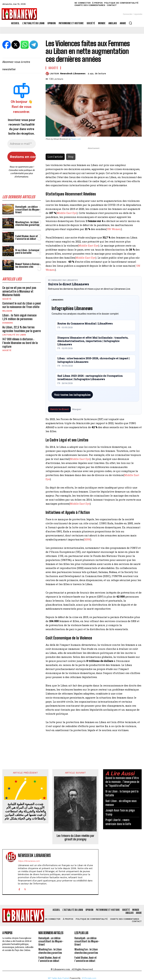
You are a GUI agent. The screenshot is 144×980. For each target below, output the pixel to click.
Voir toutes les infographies (72, 395)
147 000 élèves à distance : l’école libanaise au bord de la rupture (20, 343)
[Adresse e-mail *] (22, 144)
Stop (71, 157)
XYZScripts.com (89, 978)
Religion (7, 311)
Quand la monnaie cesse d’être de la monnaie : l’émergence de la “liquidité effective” (122, 782)
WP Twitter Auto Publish (59, 978)
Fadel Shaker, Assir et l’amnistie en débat (27, 238)
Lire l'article (55, 157)
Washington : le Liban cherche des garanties (27, 224)
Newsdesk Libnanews (73, 74)
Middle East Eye (67, 213)
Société (7, 299)
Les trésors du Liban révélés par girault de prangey (75, 838)
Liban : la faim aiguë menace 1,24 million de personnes (19, 317)
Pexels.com (76, 139)
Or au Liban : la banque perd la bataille (27, 251)
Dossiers (8, 323)
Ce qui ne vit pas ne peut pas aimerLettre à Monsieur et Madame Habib (19, 291)
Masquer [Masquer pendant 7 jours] (77, 409)
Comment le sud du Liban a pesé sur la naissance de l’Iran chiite (22, 305)
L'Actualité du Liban (14, 335)
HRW (87, 539)
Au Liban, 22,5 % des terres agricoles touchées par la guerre (22, 329)
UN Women (114, 229)
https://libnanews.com (29, 861)
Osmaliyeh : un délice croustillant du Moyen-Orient (28, 209)
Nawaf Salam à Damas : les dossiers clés (28, 265)
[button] (130, 23)
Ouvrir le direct (59, 409)
